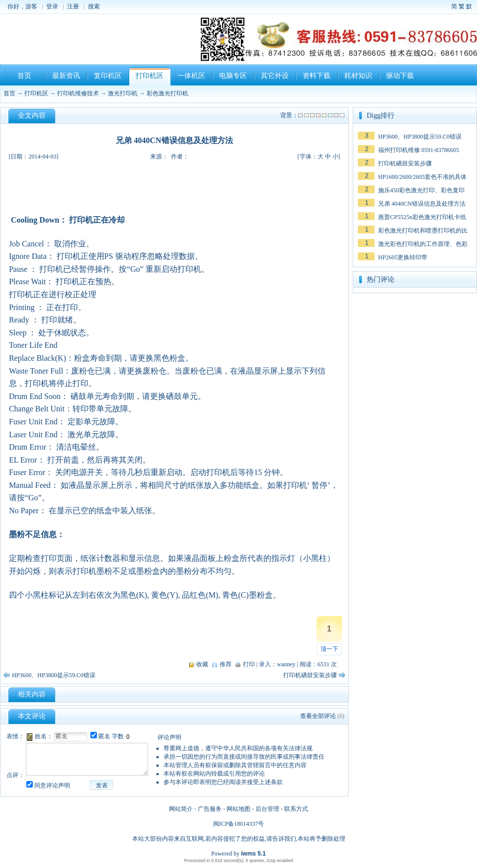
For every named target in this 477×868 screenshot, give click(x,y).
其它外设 (275, 76)
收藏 (202, 664)
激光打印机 (123, 93)
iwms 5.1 (253, 854)
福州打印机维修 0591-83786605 (419, 150)
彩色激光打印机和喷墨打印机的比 (423, 231)
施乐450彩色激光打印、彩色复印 (421, 190)
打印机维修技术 (78, 93)
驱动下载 (400, 76)
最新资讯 (66, 76)
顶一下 (329, 649)
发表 (102, 786)
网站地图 (238, 809)
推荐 (226, 664)
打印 (249, 664)
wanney (286, 664)
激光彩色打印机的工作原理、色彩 (423, 244)
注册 (73, 6)
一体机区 (191, 76)
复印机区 (108, 76)
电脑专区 (233, 76)
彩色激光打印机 (167, 93)
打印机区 (150, 76)
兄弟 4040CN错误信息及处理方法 (422, 204)
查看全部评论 (318, 716)
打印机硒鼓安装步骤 (310, 675)
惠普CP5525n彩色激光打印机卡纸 (422, 217)
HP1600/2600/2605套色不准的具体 (422, 177)
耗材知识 (358, 76)
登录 (52, 6)
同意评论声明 (52, 786)
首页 (24, 76)
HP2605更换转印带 (403, 257)
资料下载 (317, 76)
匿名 (104, 736)
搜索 (94, 6)
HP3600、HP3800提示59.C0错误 (54, 675)
